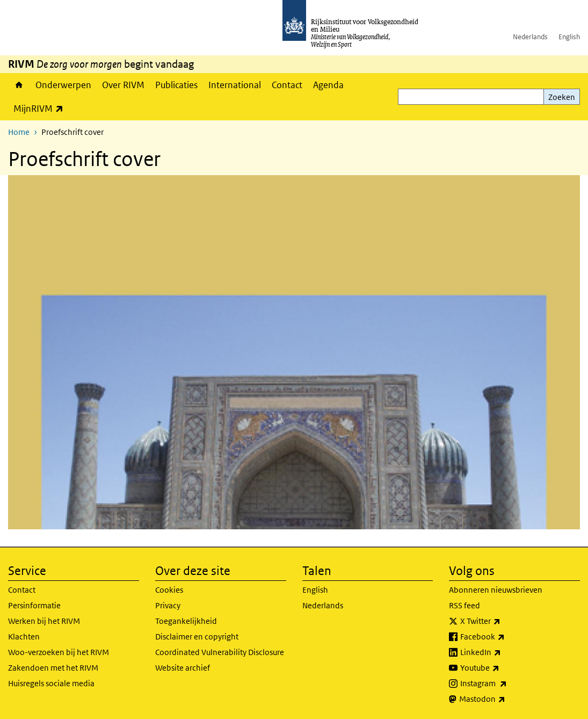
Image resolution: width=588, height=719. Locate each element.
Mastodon (506, 699)
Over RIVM (123, 85)
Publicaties (176, 85)
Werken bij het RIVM (44, 621)
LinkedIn (504, 652)
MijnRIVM (41, 108)
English (569, 37)
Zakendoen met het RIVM (53, 668)
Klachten (24, 637)
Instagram (507, 684)
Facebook (506, 637)
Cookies (169, 590)
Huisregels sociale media (51, 683)
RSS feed (464, 605)
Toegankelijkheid (186, 621)
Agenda (328, 85)
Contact (287, 85)
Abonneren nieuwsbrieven (496, 590)
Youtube (503, 668)
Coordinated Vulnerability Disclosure (220, 652)
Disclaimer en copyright (197, 637)
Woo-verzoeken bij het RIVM (59, 652)
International (235, 85)
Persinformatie (34, 605)
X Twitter (504, 621)
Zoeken (562, 97)
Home (19, 85)
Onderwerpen (63, 85)
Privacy (168, 605)
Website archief (183, 668)
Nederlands (530, 37)
